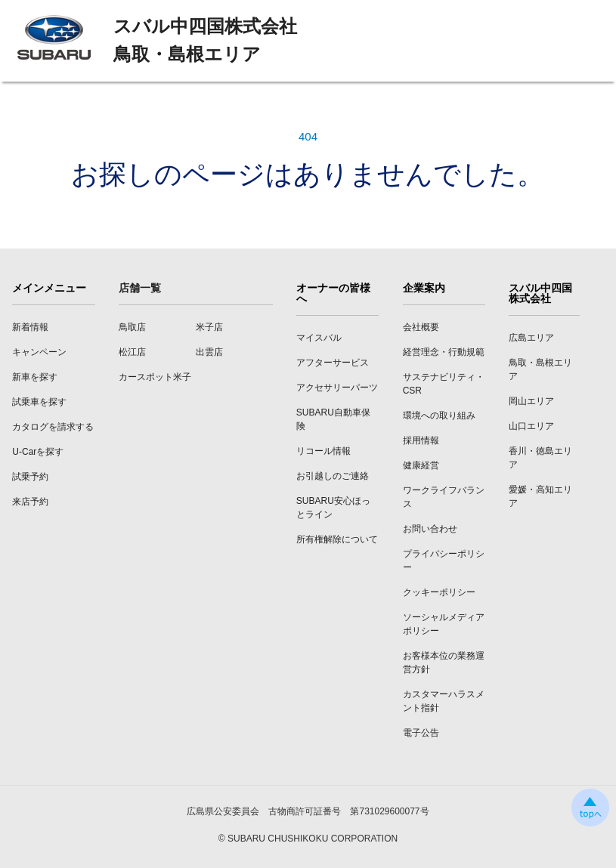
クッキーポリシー (439, 592)
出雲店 (209, 352)
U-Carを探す (38, 452)
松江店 (132, 352)
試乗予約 (30, 477)
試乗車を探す (39, 402)
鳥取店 (132, 327)
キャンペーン (39, 352)
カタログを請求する (53, 427)
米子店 (209, 327)
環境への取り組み (439, 415)
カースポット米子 (155, 377)
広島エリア (531, 338)
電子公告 (421, 733)
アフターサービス (333, 363)
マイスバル (319, 338)
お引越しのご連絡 (333, 476)
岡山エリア (531, 401)
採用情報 (421, 440)
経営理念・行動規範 (444, 352)
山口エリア (531, 426)
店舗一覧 (140, 288)
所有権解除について (337, 539)
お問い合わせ (430, 529)
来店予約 (30, 502)
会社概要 (421, 327)
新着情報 (30, 327)
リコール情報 (323, 451)
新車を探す (35, 377)
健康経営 (421, 465)
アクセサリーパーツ (337, 388)
